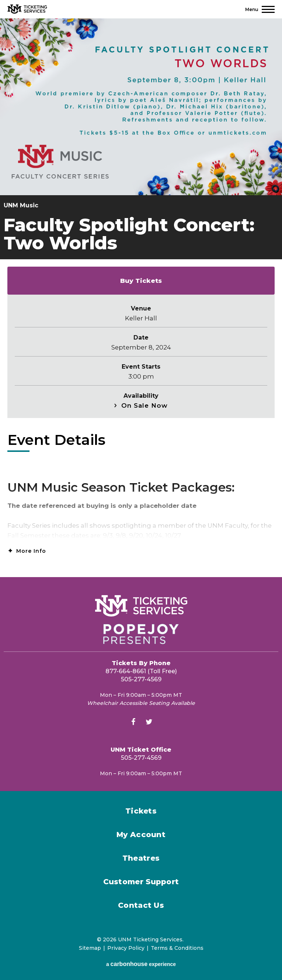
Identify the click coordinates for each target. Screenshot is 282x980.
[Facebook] (133, 723)
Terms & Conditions (177, 948)
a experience (141, 964)
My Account (141, 835)
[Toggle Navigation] (260, 9)
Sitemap (90, 948)
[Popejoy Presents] (141, 634)
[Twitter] (149, 723)
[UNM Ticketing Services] (27, 9)
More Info (31, 551)
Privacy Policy (126, 948)
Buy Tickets (141, 281)
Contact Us (141, 905)
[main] (141, 298)
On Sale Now (145, 405)
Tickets (141, 811)
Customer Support (141, 882)
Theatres (141, 858)
